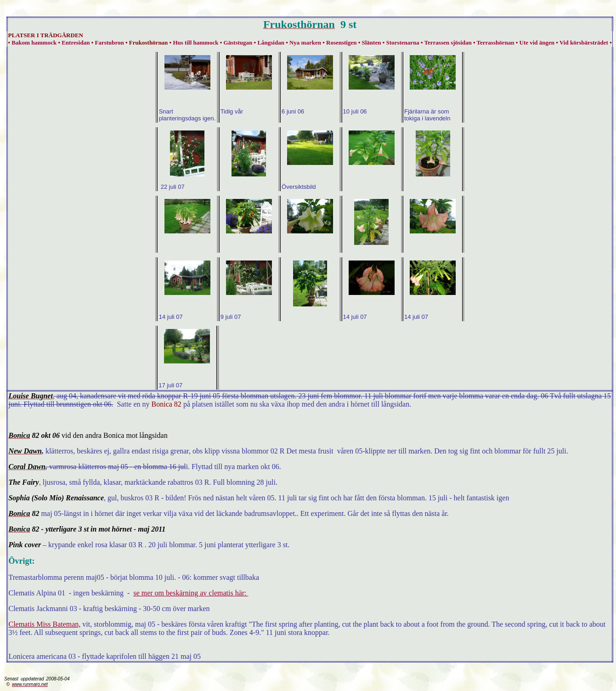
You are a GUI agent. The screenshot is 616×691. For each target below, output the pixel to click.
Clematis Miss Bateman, (44, 624)
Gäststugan (238, 42)
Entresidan (76, 42)
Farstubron (109, 42)
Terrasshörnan (496, 42)
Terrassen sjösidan (448, 42)
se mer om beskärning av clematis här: (191, 593)
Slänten (372, 42)
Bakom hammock (34, 42)
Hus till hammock (195, 42)
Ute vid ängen (537, 42)
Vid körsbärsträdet (584, 42)
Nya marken (305, 42)
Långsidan (271, 42)
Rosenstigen (341, 42)
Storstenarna (403, 42)
